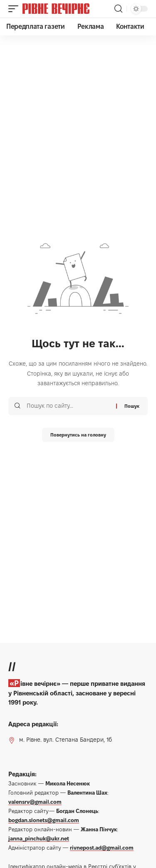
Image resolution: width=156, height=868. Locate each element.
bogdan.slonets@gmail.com (44, 820)
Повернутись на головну (78, 435)
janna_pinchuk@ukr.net (39, 838)
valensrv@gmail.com (35, 802)
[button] (15, 9)
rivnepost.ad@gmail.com (102, 848)
